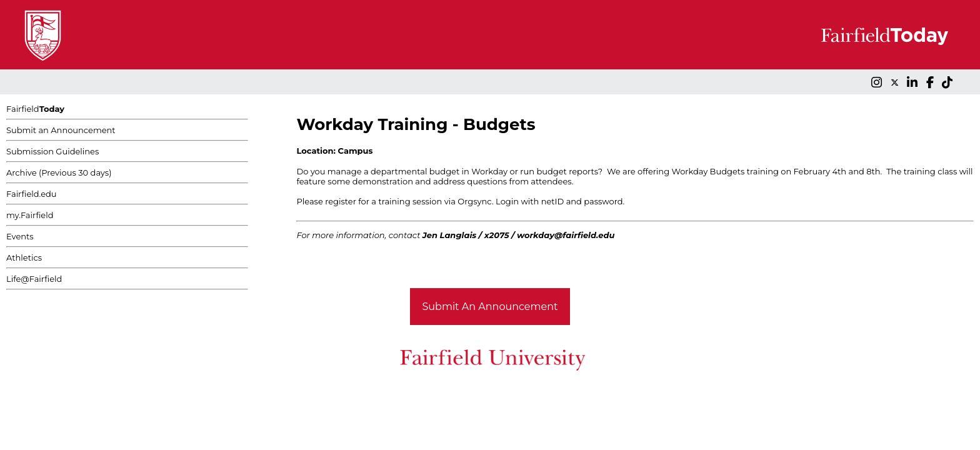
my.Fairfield (30, 215)
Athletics (24, 257)
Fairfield (35, 109)
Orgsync (475, 201)
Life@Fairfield (34, 279)
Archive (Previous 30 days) (59, 172)
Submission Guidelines (52, 151)
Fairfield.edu (32, 194)
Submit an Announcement (61, 130)
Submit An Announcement (490, 307)
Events (20, 236)
